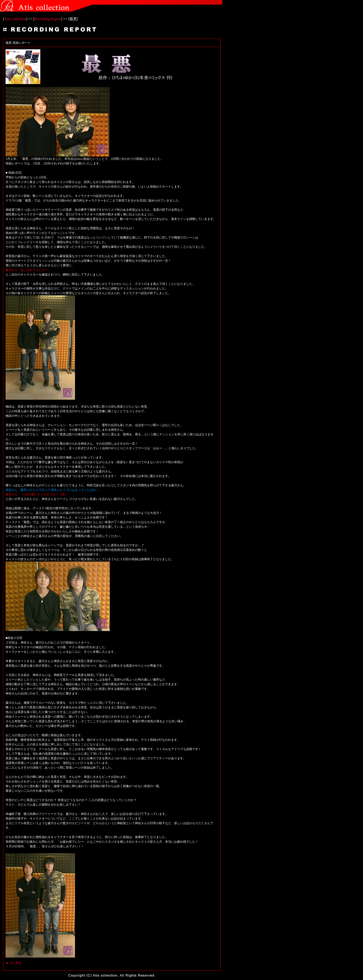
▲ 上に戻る (14, 963)
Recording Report (48, 19)
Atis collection (15, 19)
